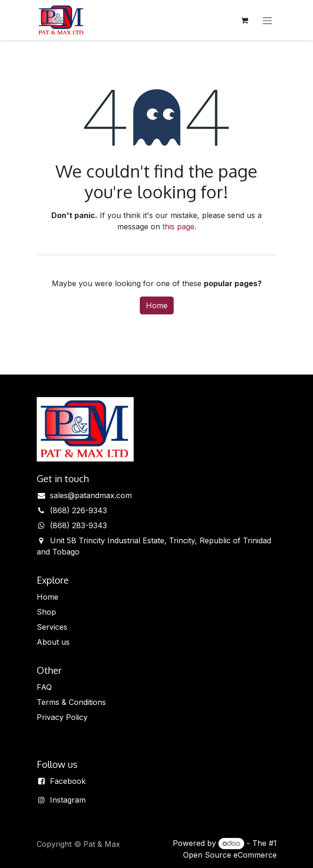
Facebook (68, 781)
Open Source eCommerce (230, 855)
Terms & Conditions (71, 702)
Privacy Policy (62, 717)
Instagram (68, 800)
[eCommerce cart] (245, 20)
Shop (46, 612)
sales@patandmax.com (91, 495)
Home (157, 305)
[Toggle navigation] (267, 20)
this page (178, 227)
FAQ (44, 687)
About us (53, 642)
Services (52, 627)
